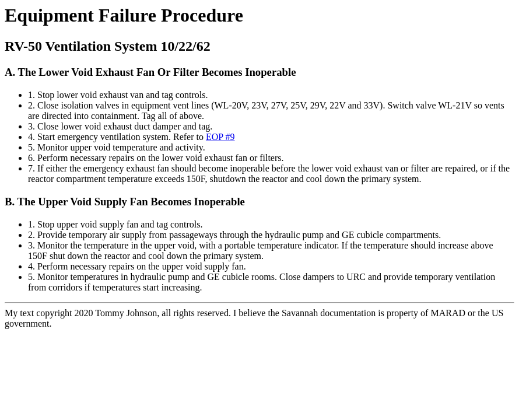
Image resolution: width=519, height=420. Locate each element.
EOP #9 (220, 137)
